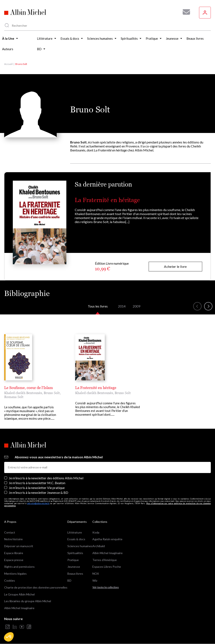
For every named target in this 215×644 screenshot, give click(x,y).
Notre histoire (13, 539)
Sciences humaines (80, 546)
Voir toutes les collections (106, 587)
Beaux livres (75, 574)
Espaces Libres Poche (107, 567)
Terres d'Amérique (105, 560)
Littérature (75, 532)
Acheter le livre (175, 266)
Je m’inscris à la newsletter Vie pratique (37, 488)
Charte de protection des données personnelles (36, 587)
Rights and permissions (19, 567)
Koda (96, 532)
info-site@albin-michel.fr (38, 503)
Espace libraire (14, 553)
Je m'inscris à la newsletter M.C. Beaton (37, 483)
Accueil (8, 64)
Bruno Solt (52, 393)
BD (69, 580)
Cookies (10, 580)
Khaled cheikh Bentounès (23, 393)
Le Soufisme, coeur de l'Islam (29, 388)
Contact (10, 532)
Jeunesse (74, 567)
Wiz (95, 580)
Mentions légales (15, 574)
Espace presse (14, 560)
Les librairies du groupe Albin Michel (28, 601)
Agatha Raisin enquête (107, 539)
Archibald (99, 546)
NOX (96, 574)
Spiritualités (75, 553)
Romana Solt (14, 397)
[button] (9, 637)
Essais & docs (76, 539)
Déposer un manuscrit (19, 546)
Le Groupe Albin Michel (19, 594)
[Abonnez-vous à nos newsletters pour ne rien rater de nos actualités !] (185, 12)
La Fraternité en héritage (107, 200)
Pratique (73, 560)
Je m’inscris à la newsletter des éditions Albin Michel (46, 478)
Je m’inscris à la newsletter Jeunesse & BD (39, 492)
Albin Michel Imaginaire (19, 608)
